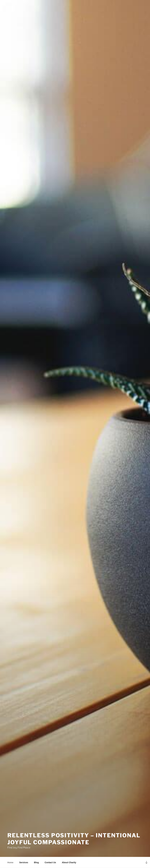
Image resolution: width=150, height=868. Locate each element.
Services (24, 862)
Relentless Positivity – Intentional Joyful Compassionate (74, 839)
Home (10, 862)
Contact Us (50, 862)
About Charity (69, 862)
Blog (36, 862)
